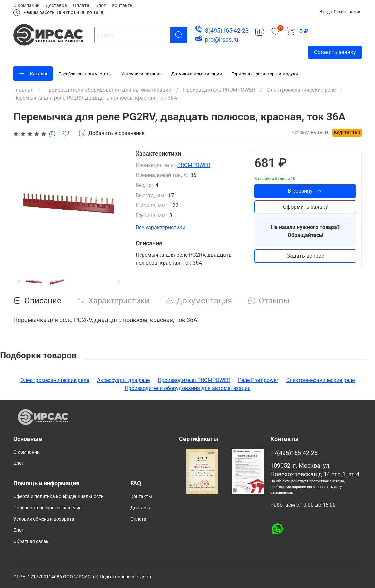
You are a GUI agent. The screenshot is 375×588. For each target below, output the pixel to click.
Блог (100, 5)
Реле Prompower (258, 380)
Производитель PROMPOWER (219, 90)
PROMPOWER (194, 165)
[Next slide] (119, 282)
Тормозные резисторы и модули (265, 74)
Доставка (56, 5)
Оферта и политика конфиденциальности (58, 497)
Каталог (33, 74)
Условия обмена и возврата (44, 519)
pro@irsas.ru (222, 39)
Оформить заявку (305, 207)
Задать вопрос (305, 256)
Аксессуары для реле (123, 380)
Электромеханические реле (301, 90)
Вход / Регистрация (340, 12)
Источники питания (141, 74)
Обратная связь (31, 541)
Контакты (123, 5)
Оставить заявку (335, 52)
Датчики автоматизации (197, 74)
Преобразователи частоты (85, 74)
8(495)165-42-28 (227, 30)
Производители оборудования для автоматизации (108, 90)
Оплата (81, 5)
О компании (26, 5)
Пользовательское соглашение (47, 508)
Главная (23, 90)
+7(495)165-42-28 (294, 453)
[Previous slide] (19, 282)
